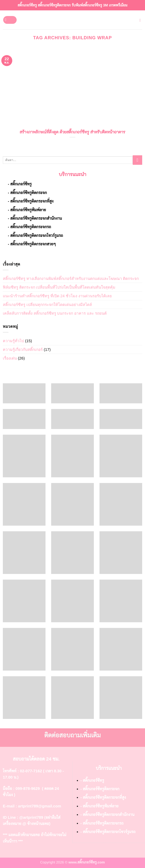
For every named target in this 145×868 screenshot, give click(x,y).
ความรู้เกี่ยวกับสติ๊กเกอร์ (23, 349)
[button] (10, 20)
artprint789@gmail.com (40, 806)
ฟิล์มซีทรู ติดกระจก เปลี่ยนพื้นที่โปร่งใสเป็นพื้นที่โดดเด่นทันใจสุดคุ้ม (59, 287)
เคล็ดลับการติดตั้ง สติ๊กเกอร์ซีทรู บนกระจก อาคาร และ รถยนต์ (55, 313)
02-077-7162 (31, 771)
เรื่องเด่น (10, 358)
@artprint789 (31, 817)
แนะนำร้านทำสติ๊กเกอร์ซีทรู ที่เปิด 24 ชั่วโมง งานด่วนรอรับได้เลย (57, 296)
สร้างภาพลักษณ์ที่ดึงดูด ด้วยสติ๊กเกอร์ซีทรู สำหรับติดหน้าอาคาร (72, 132)
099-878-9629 (28, 788)
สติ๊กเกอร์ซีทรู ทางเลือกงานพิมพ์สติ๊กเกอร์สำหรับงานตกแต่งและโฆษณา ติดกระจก (71, 278)
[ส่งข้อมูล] (137, 160)
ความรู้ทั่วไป (13, 341)
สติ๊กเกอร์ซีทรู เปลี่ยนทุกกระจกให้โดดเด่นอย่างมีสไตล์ (47, 305)
